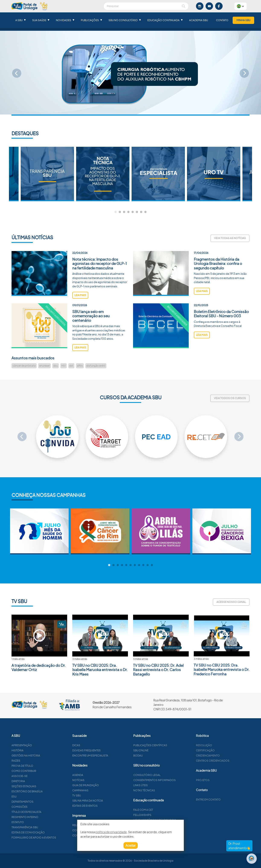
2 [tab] (120, 212)
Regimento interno (42, 817)
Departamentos (39, 802)
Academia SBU (199, 20)
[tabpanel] (158, 174)
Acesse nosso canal (231, 602)
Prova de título (39, 766)
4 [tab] (128, 212)
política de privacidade (111, 832)
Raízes (33, 761)
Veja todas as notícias (230, 238)
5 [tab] (133, 212)
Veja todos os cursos (230, 398)
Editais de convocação (45, 832)
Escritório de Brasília (44, 791)
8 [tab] (145, 212)
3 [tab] (124, 212)
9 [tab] (143, 565)
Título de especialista (43, 812)
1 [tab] (116, 212)
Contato (222, 20)
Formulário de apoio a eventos (50, 838)
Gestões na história (42, 756)
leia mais (80, 312)
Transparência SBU (41, 827)
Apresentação (38, 745)
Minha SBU (243, 20)
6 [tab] (137, 212)
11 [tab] (152, 565)
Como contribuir (41, 771)
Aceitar (131, 845)
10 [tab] (148, 565)
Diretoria (35, 781)
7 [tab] (141, 212)
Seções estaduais (41, 786)
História (34, 750)
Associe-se (36, 776)
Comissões (36, 807)
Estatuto (34, 822)
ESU (31, 797)
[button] (241, 6)
